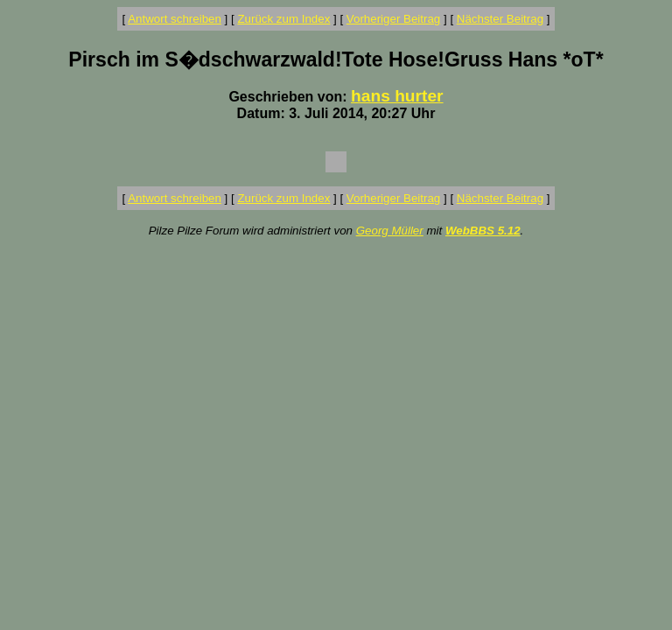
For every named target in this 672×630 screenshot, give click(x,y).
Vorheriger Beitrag (393, 19)
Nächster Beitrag (500, 19)
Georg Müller (390, 231)
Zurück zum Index (283, 19)
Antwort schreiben (175, 19)
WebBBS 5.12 (483, 231)
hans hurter (397, 96)
